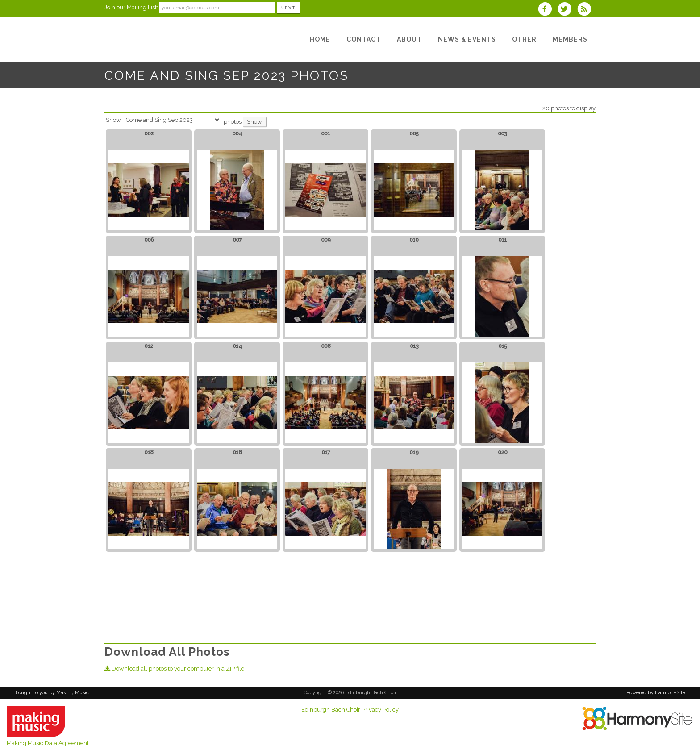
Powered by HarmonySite (656, 693)
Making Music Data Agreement (48, 743)
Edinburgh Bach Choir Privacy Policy (350, 710)
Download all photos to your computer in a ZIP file (174, 669)
